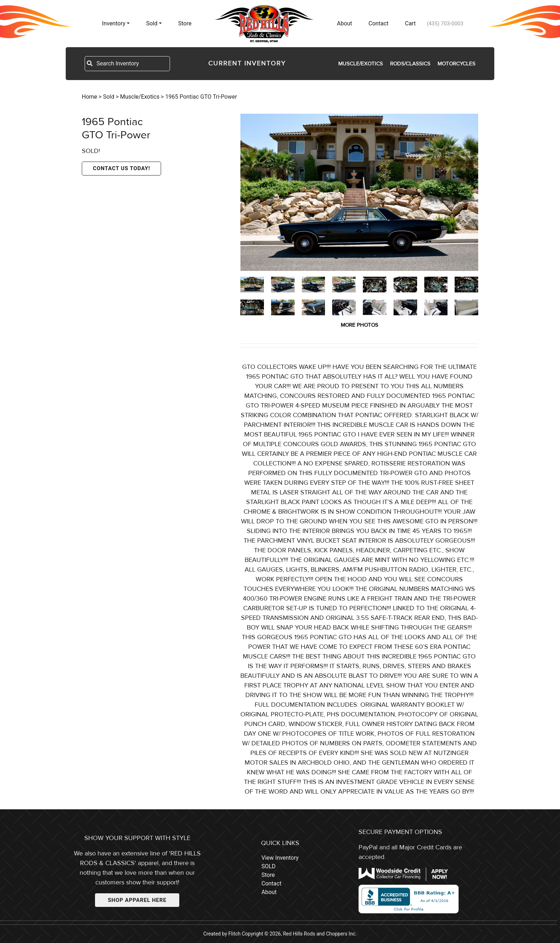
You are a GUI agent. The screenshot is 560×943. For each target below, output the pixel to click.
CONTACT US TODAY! (121, 168)
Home (89, 97)
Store (185, 23)
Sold (152, 23)
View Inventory (280, 858)
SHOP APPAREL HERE (137, 900)
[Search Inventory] (133, 64)
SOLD (269, 866)
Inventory (114, 23)
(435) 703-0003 (445, 24)
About (344, 23)
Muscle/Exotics (361, 64)
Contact (379, 23)
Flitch (234, 934)
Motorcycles (456, 64)
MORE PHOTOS (359, 325)
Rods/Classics (410, 64)
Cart (410, 23)
